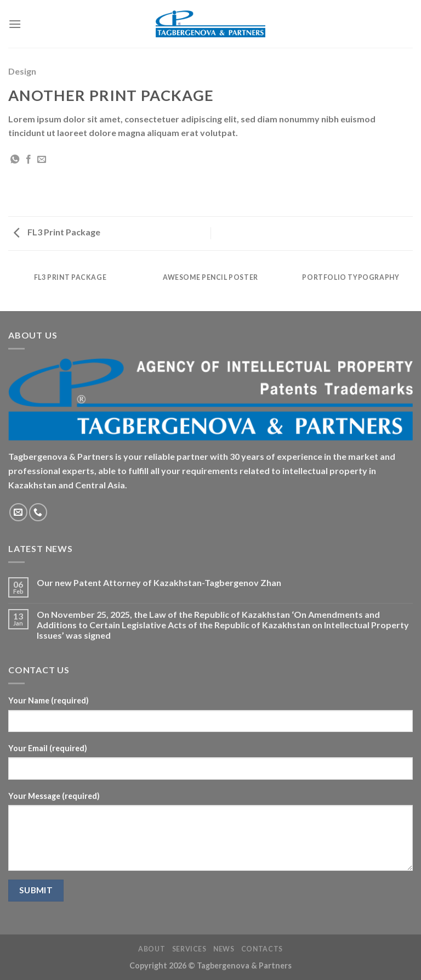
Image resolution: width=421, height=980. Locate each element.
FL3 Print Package (57, 232)
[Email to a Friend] (42, 160)
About (152, 949)
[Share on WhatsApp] (15, 160)
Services (189, 949)
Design (22, 71)
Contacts (262, 949)
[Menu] (15, 24)
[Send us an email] (18, 512)
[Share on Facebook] (29, 160)
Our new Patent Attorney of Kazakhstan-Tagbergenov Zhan (159, 582)
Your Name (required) (49, 700)
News (224, 949)
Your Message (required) (54, 796)
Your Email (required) (48, 748)
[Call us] (38, 512)
